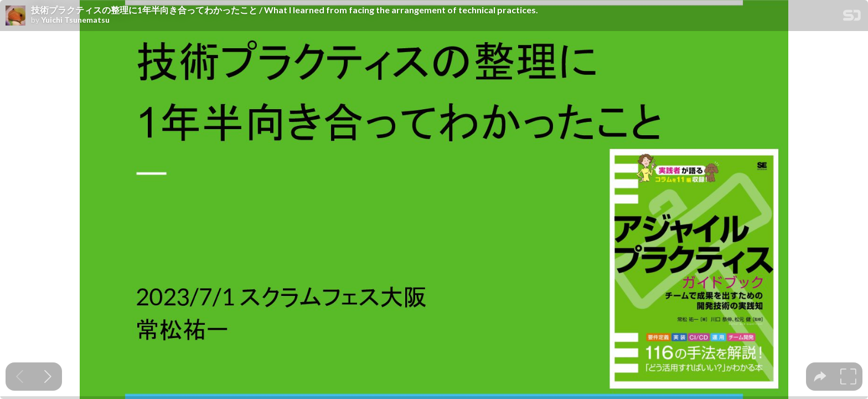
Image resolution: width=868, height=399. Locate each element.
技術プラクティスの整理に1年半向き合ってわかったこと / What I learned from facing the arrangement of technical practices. (285, 10)
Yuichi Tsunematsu (75, 20)
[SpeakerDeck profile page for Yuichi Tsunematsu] (15, 16)
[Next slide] (48, 377)
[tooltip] (820, 377)
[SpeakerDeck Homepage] (852, 17)
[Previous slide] (20, 377)
